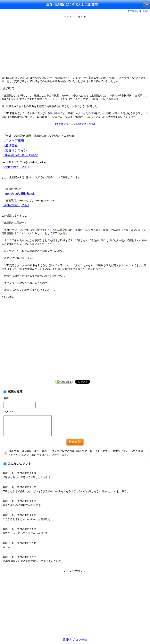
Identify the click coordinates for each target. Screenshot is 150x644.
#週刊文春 (11, 145)
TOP (146, 4)
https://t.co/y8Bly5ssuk (19, 194)
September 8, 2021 (16, 167)
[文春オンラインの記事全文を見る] (75, 124)
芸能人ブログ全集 (75, 640)
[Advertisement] (75, 47)
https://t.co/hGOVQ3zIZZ (21, 155)
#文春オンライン (15, 150)
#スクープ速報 (14, 140)
